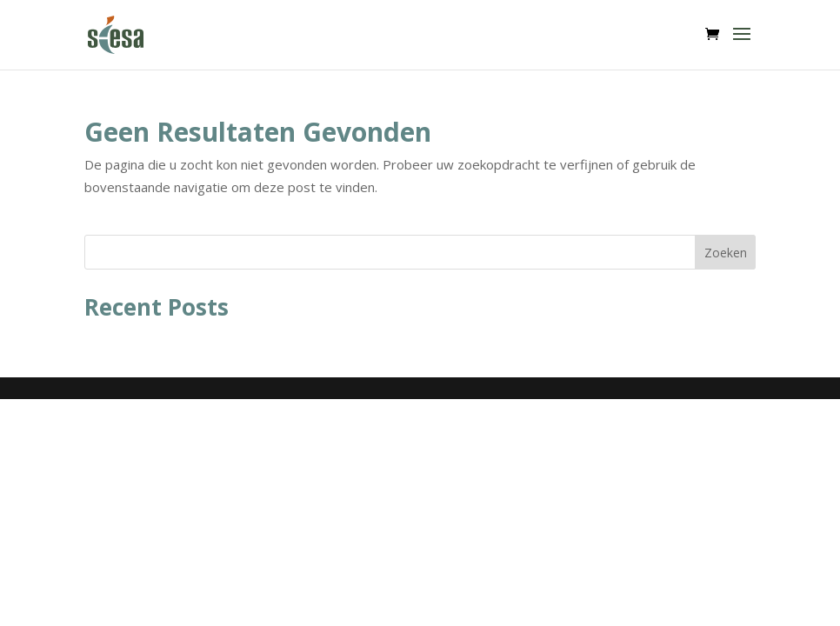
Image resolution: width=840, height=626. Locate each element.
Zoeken (726, 253)
